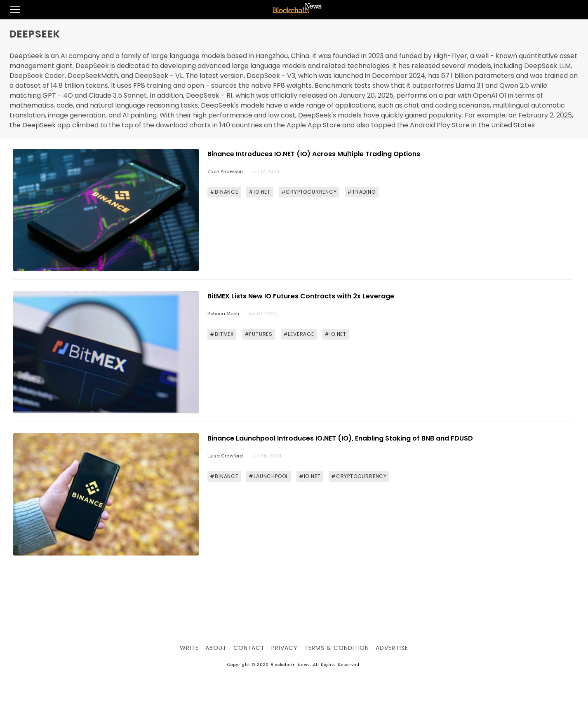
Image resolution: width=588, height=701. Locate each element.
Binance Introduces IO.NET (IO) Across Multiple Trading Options (314, 154)
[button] (10, 9)
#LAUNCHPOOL (268, 476)
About (216, 648)
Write (189, 648)
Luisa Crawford (225, 456)
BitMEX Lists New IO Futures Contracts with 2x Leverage (301, 296)
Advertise (392, 648)
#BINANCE (224, 192)
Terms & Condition (337, 648)
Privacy (285, 648)
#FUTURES (259, 334)
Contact (249, 648)
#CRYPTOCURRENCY (309, 192)
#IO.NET (260, 192)
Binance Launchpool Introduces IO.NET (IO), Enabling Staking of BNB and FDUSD (340, 438)
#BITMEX (222, 334)
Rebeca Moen (223, 314)
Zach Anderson (225, 171)
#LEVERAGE (299, 334)
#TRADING (361, 192)
